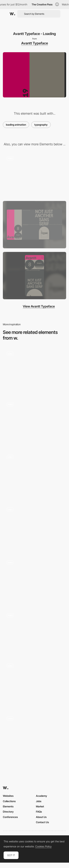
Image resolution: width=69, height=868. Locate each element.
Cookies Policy (43, 846)
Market (40, 806)
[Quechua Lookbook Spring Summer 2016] (34, 370)
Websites (8, 796)
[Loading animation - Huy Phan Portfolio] (34, 580)
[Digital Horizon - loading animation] (34, 632)
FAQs (39, 812)
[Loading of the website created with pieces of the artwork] (34, 683)
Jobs (39, 801)
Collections (9, 801)
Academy (42, 796)
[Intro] (34, 527)
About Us (41, 817)
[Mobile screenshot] (34, 276)
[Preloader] (34, 422)
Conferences (10, 817)
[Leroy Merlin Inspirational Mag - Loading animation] (34, 735)
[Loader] (34, 475)
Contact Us (42, 822)
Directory (8, 812)
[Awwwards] (12, 14)
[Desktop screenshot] (34, 225)
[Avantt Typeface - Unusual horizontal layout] (34, 175)
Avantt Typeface (35, 43)
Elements (8, 806)
